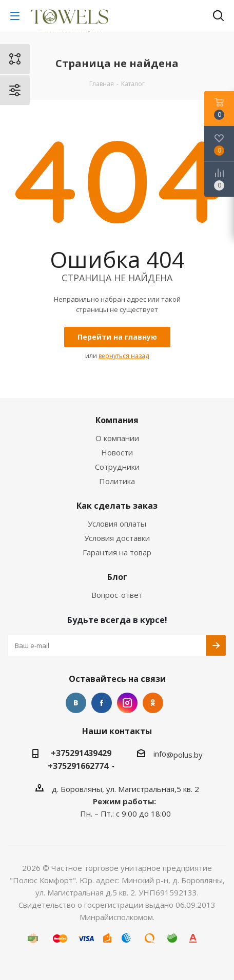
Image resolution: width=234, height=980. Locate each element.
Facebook (102, 703)
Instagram (127, 703)
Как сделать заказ (117, 506)
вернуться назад (124, 356)
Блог (117, 577)
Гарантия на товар (117, 552)
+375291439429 (81, 753)
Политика (117, 481)
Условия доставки (117, 538)
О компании (117, 438)
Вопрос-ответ (117, 595)
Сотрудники (117, 467)
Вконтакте (76, 703)
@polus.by (184, 755)
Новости (117, 452)
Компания (117, 420)
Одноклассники (153, 703)
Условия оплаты (117, 524)
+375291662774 (78, 766)
